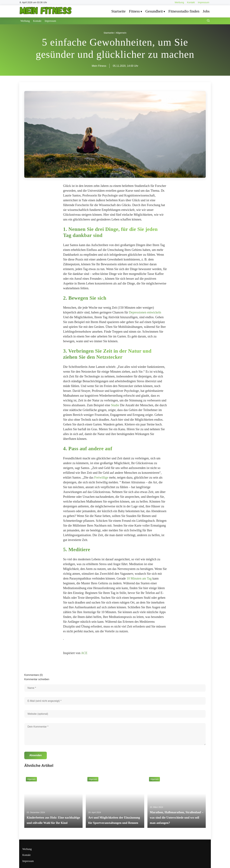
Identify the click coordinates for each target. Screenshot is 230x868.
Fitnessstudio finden (184, 11)
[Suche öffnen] (208, 21)
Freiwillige (101, 477)
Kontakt (191, 2)
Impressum (204, 2)
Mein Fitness (99, 66)
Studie (115, 405)
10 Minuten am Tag (139, 578)
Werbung (179, 2)
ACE (84, 653)
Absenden (36, 755)
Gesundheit (154, 11)
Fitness (134, 11)
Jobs (206, 11)
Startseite (118, 11)
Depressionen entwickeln (145, 312)
